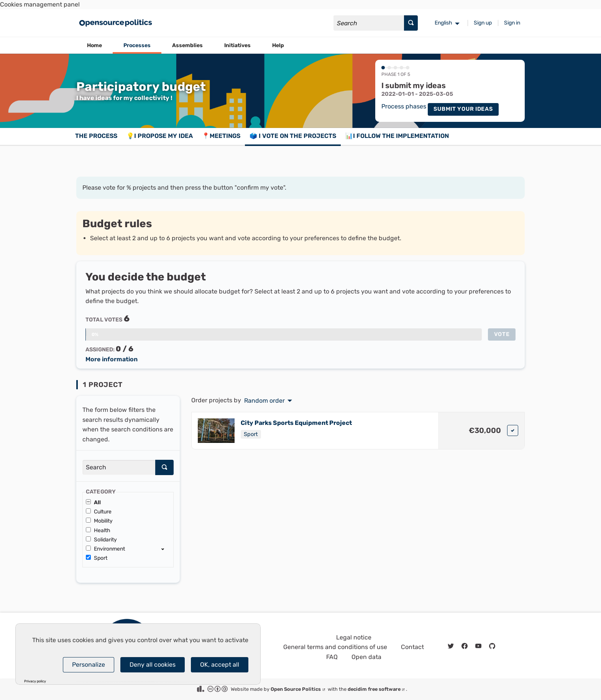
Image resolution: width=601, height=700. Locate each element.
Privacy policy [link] (35, 681)
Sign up (483, 23)
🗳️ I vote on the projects (293, 136)
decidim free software (377, 689)
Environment (105, 549)
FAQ (332, 657)
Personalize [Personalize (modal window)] (89, 665)
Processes (137, 45)
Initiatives (237, 45)
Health (98, 530)
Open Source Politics (298, 689)
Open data (366, 657)
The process (96, 136)
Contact (412, 647)
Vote (502, 334)
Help (278, 45)
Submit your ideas (463, 109)
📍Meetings (221, 136)
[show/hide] (166, 549)
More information (112, 359)
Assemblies (187, 45)
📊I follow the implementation (397, 136)
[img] (513, 430)
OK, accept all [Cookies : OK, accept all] (220, 665)
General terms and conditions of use (335, 647)
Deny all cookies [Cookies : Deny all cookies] (153, 665)
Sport (97, 558)
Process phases (404, 107)
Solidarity (101, 540)
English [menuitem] (443, 23)
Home (94, 45)
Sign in (512, 23)
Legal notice (354, 637)
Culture (99, 512)
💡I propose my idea (160, 136)
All (93, 502)
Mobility (99, 521)
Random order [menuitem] (264, 401)
